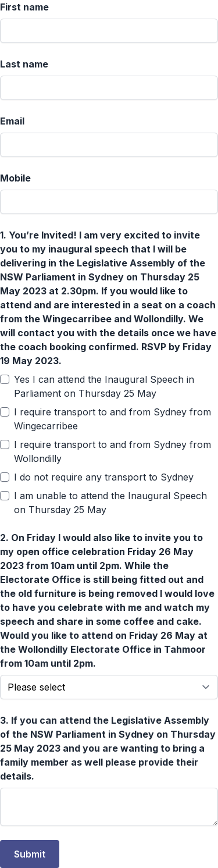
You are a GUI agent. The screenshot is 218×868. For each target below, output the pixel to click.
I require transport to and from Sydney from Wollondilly (112, 451)
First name (24, 7)
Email (12, 121)
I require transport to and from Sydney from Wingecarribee (112, 419)
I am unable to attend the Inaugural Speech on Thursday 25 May (110, 503)
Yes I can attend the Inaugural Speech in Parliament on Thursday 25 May (104, 386)
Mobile (15, 178)
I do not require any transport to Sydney (104, 477)
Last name (24, 64)
